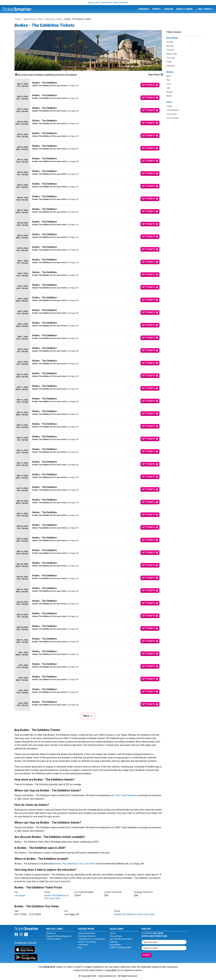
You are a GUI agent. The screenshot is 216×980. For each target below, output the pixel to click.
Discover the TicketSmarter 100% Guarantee (108, 3)
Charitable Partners (87, 936)
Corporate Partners (87, 933)
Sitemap (114, 942)
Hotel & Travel (185, 9)
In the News (83, 945)
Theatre (168, 9)
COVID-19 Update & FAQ (120, 947)
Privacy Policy (116, 936)
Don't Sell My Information (121, 939)
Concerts (144, 9)
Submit (146, 955)
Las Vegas (20, 895)
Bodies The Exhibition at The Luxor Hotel (75, 864)
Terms (113, 933)
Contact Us (51, 933)
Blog (80, 947)
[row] (88, 85)
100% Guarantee (54, 939)
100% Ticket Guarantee (126, 795)
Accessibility (115, 945)
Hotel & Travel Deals (87, 942)
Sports (156, 9)
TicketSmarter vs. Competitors (92, 939)
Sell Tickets (205, 9)
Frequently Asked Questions (59, 936)
